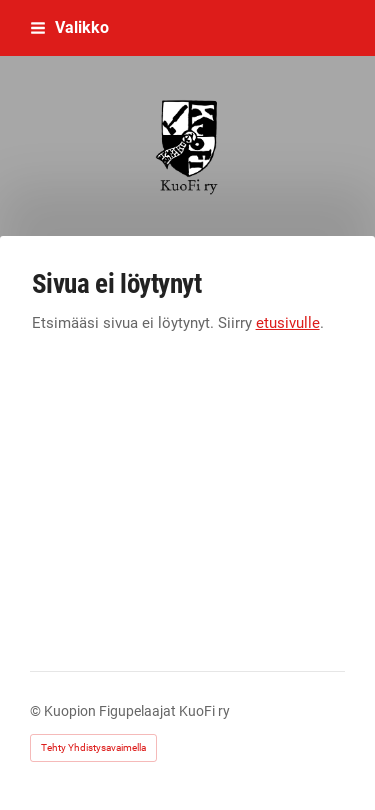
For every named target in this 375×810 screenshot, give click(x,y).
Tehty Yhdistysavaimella (93, 747)
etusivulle (288, 323)
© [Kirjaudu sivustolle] (37, 711)
